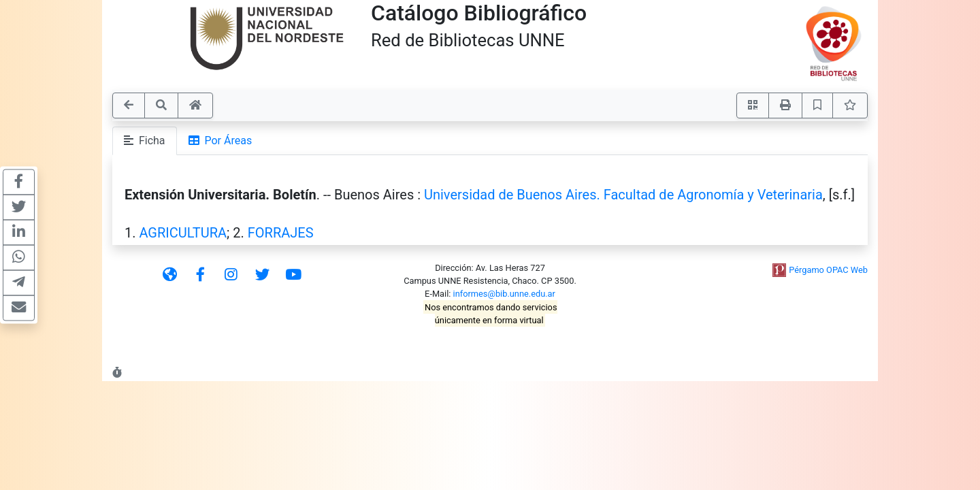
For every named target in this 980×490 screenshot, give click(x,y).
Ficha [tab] (145, 141)
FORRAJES (281, 233)
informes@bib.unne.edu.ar (504, 294)
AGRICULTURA (183, 233)
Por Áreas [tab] (220, 141)
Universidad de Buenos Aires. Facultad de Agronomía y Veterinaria (623, 195)
